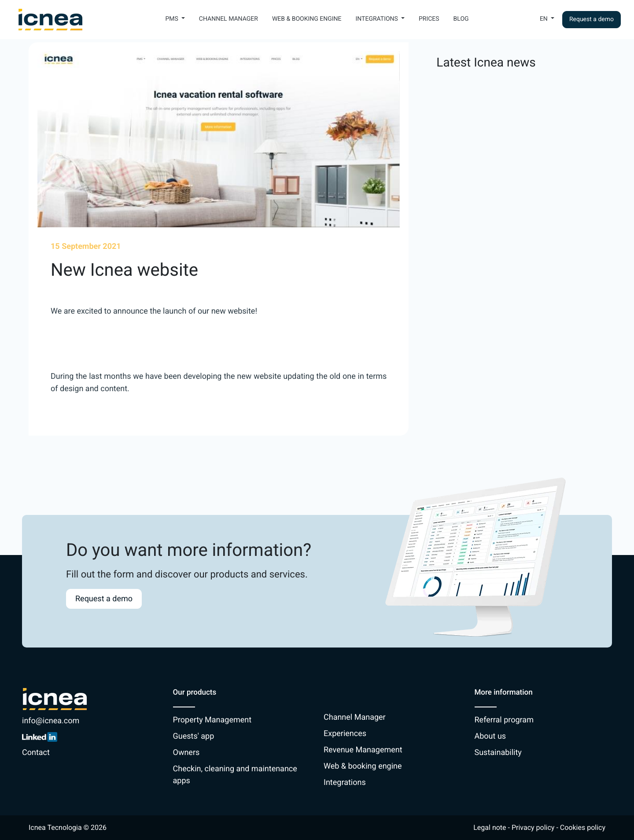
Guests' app (194, 736)
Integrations (345, 783)
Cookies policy (583, 827)
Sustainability (498, 753)
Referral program (504, 720)
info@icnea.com (51, 721)
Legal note (490, 827)
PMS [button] (172, 19)
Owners (186, 753)
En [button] (544, 19)
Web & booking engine (307, 19)
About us (490, 736)
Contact (36, 753)
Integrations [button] (377, 19)
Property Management (212, 720)
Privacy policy (533, 827)
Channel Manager (229, 19)
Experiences (345, 734)
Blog (461, 19)
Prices (429, 19)
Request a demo (592, 19)
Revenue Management (363, 750)
